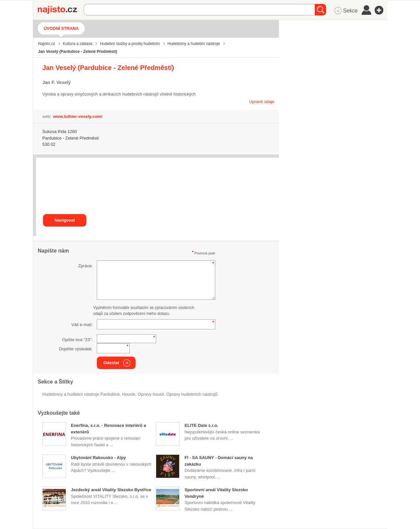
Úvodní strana (61, 28)
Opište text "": (77, 340)
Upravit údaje (262, 102)
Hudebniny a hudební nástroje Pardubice (81, 394)
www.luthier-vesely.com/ (77, 116)
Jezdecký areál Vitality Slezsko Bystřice (111, 490)
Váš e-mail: (82, 325)
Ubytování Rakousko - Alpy (98, 458)
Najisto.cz (61, 10)
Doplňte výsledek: (76, 349)
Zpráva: (85, 266)
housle (129, 394)
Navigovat (65, 220)
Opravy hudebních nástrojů (192, 394)
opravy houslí (151, 394)
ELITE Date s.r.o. (201, 425)
